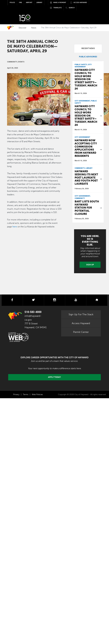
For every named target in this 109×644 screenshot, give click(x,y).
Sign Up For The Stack (81, 314)
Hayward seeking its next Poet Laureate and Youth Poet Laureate (86, 178)
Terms (26, 394)
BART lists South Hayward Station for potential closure (87, 208)
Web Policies (37, 394)
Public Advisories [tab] (88, 57)
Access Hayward (81, 323)
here (15, 227)
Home (10, 28)
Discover (23, 28)
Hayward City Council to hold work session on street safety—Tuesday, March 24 (86, 79)
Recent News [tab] (88, 48)
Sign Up (90, 265)
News (34, 28)
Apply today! (54, 377)
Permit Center (81, 332)
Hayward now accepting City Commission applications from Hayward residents (86, 148)
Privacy (16, 394)
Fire (20, 3)
